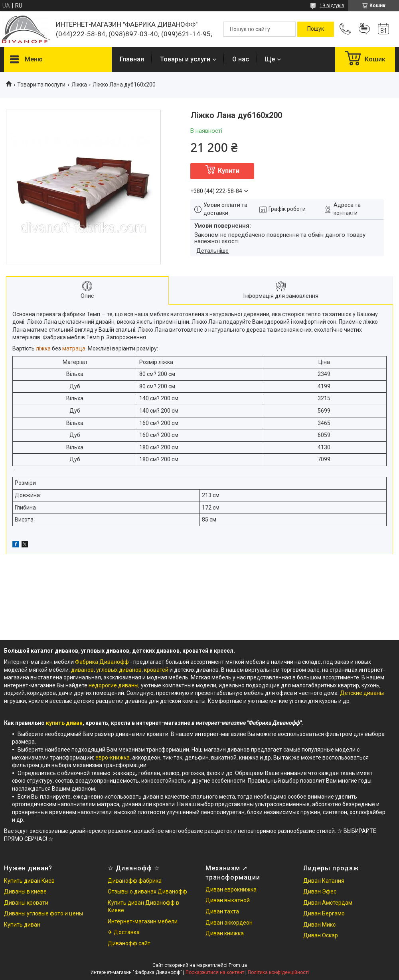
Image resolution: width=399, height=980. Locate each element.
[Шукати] (316, 29)
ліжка (43, 348)
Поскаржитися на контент (215, 972)
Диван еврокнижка (231, 889)
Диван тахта (222, 911)
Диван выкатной (228, 900)
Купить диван (22, 925)
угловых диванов (119, 670)
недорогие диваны (114, 685)
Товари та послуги (41, 85)
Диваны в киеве (25, 891)
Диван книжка (225, 933)
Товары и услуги (185, 59)
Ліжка (79, 85)
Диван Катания (324, 881)
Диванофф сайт (129, 943)
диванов (82, 670)
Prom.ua (238, 965)
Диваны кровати (26, 903)
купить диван (64, 723)
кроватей (157, 670)
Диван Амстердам (328, 903)
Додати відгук (364, 29)
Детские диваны (362, 693)
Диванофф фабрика (135, 881)
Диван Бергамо (324, 913)
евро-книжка (113, 758)
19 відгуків (332, 6)
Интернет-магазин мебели (143, 921)
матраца (74, 348)
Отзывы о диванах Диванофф (147, 891)
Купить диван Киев (29, 881)
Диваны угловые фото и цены (43, 913)
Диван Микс (319, 925)
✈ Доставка (124, 932)
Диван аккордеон (229, 923)
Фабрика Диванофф (102, 662)
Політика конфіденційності (278, 972)
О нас (241, 59)
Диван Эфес (320, 891)
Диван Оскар (321, 935)
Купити (229, 171)
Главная (132, 59)
